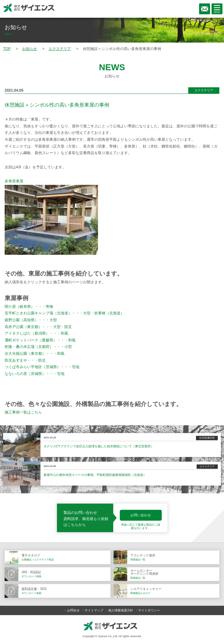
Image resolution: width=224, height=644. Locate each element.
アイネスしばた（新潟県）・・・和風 (36, 333)
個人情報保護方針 (121, 610)
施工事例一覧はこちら (23, 412)
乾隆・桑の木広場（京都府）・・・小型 (38, 347)
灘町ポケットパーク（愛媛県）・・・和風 (40, 340)
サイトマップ (94, 610)
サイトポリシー (149, 610)
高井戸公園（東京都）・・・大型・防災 (38, 327)
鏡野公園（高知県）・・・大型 (31, 320)
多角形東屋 (14, 181)
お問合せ (73, 610)
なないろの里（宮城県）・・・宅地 (35, 374)
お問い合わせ (141, 515)
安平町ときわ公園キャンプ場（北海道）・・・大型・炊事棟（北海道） (64, 313)
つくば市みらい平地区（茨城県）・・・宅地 (42, 367)
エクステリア (204, 90)
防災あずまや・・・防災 (25, 360)
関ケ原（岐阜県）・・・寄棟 (29, 307)
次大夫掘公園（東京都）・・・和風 (35, 354)
